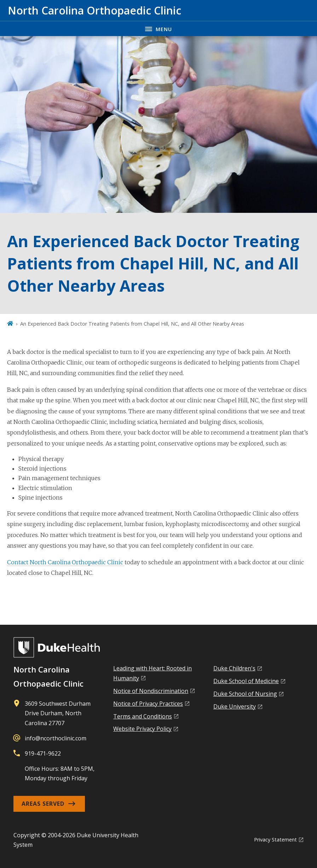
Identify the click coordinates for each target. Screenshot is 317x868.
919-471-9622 (43, 753)
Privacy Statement (275, 840)
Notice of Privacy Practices (148, 704)
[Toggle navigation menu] (158, 28)
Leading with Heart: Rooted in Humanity (152, 673)
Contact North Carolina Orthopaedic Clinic (66, 562)
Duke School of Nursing (245, 694)
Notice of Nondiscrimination (151, 691)
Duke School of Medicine (246, 681)
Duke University (235, 706)
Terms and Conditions (143, 716)
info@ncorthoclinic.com (56, 738)
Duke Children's (234, 668)
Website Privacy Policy (142, 729)
